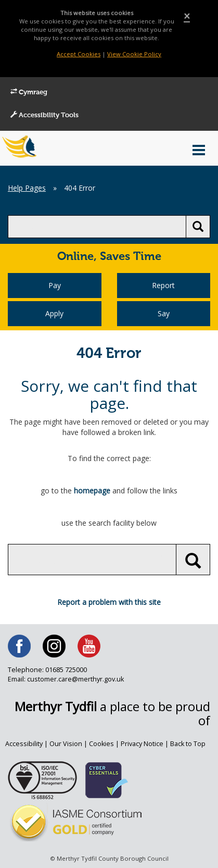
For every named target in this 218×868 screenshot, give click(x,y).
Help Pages (27, 188)
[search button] (198, 227)
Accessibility (24, 744)
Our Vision (66, 744)
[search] (97, 227)
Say (164, 313)
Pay (55, 285)
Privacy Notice (142, 744)
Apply (54, 313)
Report (163, 285)
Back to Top (188, 744)
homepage (92, 491)
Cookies (101, 744)
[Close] (187, 16)
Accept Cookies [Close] (79, 54)
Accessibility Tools (44, 115)
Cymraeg (29, 92)
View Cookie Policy (134, 54)
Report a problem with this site (109, 602)
